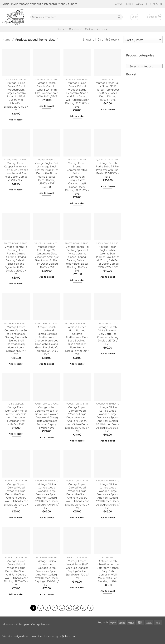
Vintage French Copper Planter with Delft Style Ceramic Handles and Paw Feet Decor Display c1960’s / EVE (16, 172)
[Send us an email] (154, 4)
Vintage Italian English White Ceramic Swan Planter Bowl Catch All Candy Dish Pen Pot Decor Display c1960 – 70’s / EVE (108, 257)
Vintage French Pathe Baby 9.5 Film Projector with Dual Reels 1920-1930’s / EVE (108, 170)
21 (83, 608)
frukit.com (71, 636)
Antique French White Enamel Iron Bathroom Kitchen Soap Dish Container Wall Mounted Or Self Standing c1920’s (108, 571)
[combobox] (144, 66)
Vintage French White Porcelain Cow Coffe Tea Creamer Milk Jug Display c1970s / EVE (108, 336)
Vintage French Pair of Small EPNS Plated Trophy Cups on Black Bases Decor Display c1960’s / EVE (108, 91)
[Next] (90, 608)
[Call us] (157, 4)
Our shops (76, 29)
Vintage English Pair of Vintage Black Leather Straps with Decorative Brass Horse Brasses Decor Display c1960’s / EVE (47, 173)
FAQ (128, 4)
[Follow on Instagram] (150, 4)
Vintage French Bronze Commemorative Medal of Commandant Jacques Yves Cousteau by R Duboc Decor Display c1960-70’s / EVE (77, 178)
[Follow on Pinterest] (161, 4)
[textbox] (143, 66)
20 (76, 608)
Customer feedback (96, 29)
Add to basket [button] (16, 120)
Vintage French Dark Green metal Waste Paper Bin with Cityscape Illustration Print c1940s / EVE (16, 416)
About (62, 29)
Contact (118, 4)
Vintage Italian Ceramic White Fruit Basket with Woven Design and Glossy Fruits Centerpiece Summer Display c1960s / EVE (47, 417)
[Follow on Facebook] (146, 4)
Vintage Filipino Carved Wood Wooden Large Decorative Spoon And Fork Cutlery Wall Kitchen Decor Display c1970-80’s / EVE (77, 95)
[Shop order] (143, 40)
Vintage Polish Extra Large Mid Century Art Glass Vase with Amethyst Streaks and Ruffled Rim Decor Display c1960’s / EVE (47, 257)
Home (6, 40)
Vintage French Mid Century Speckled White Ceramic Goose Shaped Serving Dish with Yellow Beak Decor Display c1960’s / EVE (77, 259)
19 (69, 608)
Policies (139, 4)
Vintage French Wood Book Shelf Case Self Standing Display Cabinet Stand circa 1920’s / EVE (77, 570)
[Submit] (119, 17)
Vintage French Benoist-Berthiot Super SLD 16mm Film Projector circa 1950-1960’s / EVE (47, 90)
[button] (135, 17)
